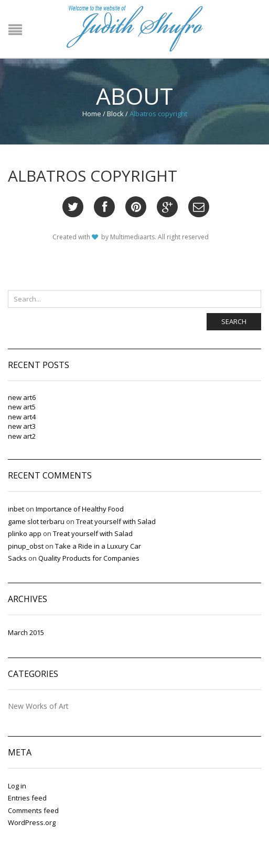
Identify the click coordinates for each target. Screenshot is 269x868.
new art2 (22, 436)
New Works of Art (38, 706)
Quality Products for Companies (89, 558)
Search (234, 321)
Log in (17, 786)
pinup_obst (26, 546)
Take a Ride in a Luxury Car (98, 546)
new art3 (22, 426)
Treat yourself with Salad (116, 521)
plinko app (25, 533)
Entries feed (27, 798)
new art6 (22, 397)
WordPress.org (32, 822)
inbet (16, 509)
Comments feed (33, 810)
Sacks (17, 558)
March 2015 (26, 632)
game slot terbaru (36, 521)
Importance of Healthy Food (80, 509)
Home (92, 114)
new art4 (22, 417)
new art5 (22, 407)
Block (115, 114)
